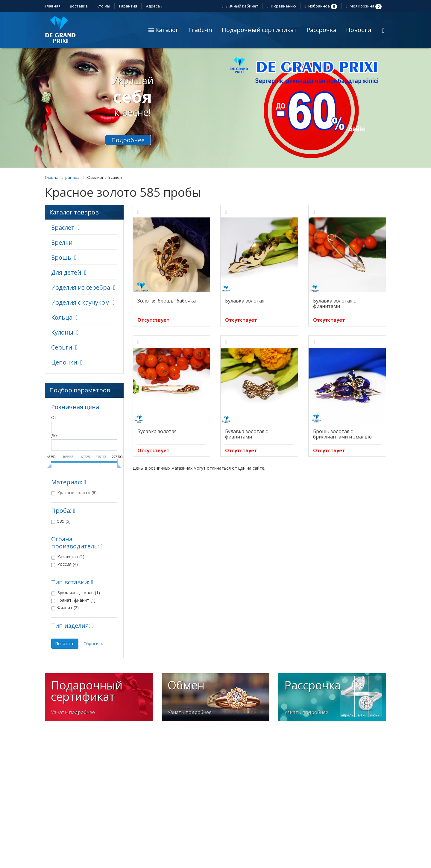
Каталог (163, 30)
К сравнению (282, 6)
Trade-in (200, 30)
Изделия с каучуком (80, 302)
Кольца (62, 317)
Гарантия (128, 6)
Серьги (62, 347)
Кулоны (62, 332)
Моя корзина (364, 6)
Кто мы (103, 6)
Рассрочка (321, 30)
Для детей (66, 272)
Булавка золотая (245, 301)
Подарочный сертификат (259, 30)
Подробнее (128, 140)
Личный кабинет (241, 6)
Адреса (154, 6)
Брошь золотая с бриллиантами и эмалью (342, 434)
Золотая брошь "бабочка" (167, 301)
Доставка (79, 6)
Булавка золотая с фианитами (334, 303)
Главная (53, 6)
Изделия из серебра (81, 287)
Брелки (62, 242)
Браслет (63, 227)
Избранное (322, 6)
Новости (359, 30)
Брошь (61, 257)
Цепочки (64, 362)
